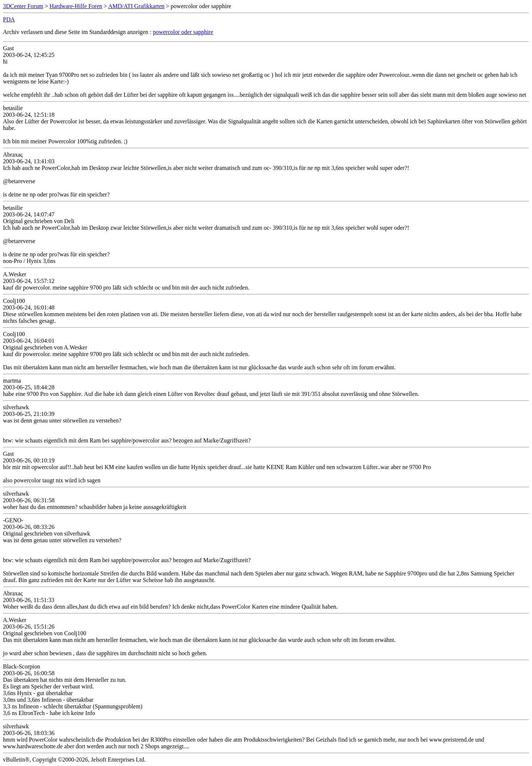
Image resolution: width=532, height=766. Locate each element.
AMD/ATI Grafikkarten (136, 6)
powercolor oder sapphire (183, 32)
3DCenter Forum (23, 6)
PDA (9, 19)
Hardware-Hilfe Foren (76, 6)
